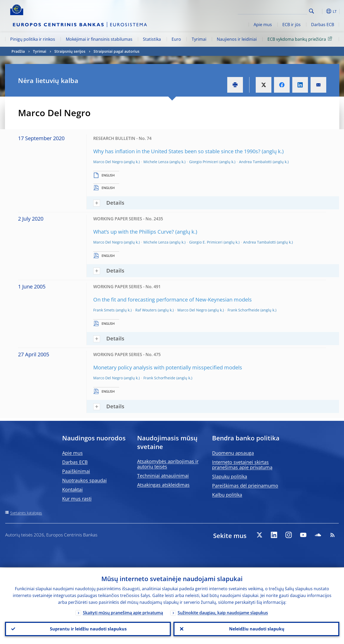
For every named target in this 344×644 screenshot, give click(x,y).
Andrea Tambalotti (255, 162)
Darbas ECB (323, 25)
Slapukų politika (230, 476)
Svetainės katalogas (26, 513)
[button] (321, 11)
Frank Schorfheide (243, 310)
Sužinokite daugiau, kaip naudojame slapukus (223, 612)
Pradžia (18, 51)
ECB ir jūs (291, 25)
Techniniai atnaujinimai (163, 476)
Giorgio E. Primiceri (206, 242)
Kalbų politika (227, 495)
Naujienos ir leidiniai (237, 39)
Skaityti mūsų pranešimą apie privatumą (123, 612)
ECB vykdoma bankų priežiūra (301, 39)
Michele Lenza (156, 162)
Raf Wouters (146, 310)
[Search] (281, 10)
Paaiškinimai (76, 471)
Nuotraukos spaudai (84, 480)
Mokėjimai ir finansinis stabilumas (99, 39)
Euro (176, 39)
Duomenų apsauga (233, 453)
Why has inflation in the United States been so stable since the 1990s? (177, 151)
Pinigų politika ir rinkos (33, 39)
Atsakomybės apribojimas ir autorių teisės (168, 464)
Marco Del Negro (108, 162)
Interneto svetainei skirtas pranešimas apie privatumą (242, 465)
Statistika (152, 39)
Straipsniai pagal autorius (116, 51)
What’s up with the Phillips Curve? (134, 232)
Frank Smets (104, 310)
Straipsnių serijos (70, 51)
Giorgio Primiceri (204, 162)
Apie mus (263, 25)
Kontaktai (72, 489)
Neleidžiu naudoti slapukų (256, 629)
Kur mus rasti (77, 499)
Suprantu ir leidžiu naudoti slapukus (88, 629)
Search (311, 11)
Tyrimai (199, 39)
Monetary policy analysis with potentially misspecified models (168, 367)
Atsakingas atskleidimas (163, 485)
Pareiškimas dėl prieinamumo (245, 486)
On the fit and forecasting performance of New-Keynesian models (173, 300)
